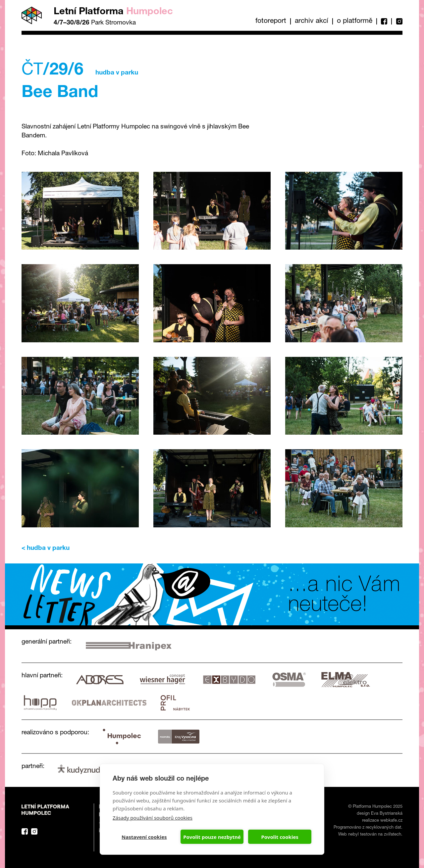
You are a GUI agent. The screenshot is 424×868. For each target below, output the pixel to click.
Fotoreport (271, 21)
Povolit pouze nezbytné (212, 837)
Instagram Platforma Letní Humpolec (34, 831)
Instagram (397, 21)
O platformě (355, 21)
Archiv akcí (312, 21)
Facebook (384, 21)
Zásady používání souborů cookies (153, 818)
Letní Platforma (113, 12)
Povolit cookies (280, 837)
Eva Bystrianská (387, 814)
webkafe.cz (391, 821)
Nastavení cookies (144, 837)
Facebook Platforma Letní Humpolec (25, 831)
